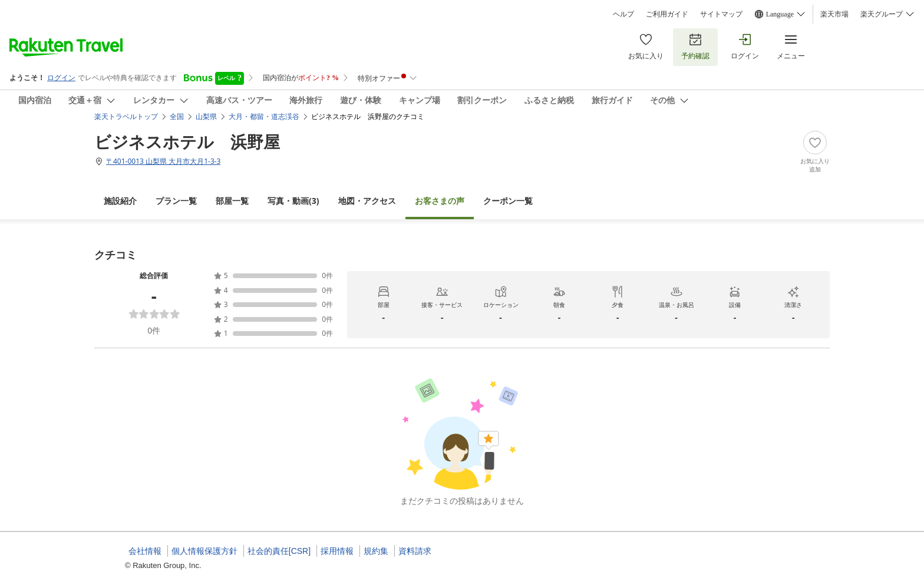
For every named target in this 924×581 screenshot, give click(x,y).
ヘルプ (623, 14)
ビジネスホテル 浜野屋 (187, 141)
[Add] (815, 152)
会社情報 (145, 551)
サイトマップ (721, 14)
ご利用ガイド (667, 14)
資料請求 (415, 551)
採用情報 (337, 551)
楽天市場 (834, 14)
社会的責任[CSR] (279, 551)
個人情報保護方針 (204, 551)
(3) (293, 201)
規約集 (376, 551)
